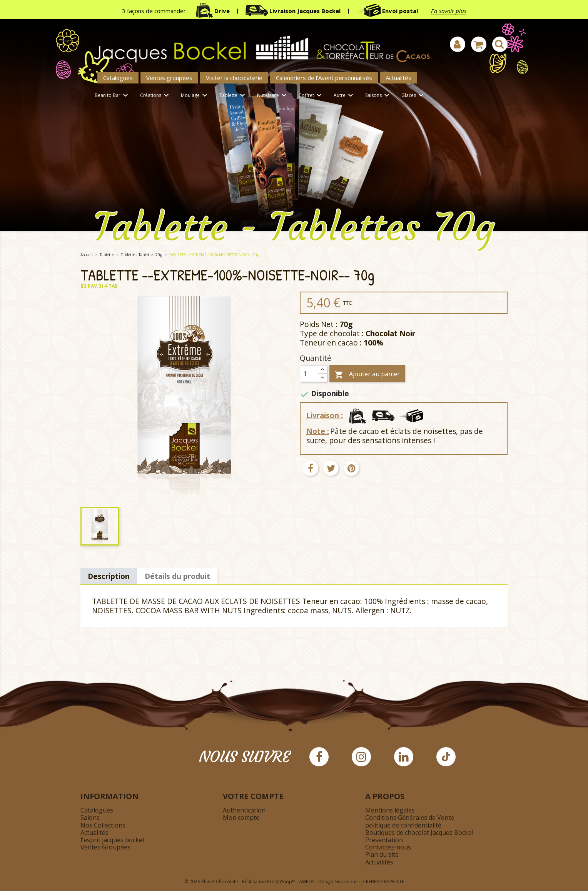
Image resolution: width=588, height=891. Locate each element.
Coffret (311, 96)
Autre (345, 96)
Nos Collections (103, 825)
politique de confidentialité (403, 825)
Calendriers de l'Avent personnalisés (324, 78)
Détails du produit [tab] (177, 576)
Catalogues (118, 78)
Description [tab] (109, 576)
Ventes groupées (169, 78)
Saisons (378, 96)
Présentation (384, 840)
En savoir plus (449, 11)
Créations (156, 96)
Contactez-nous (388, 847)
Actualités (398, 78)
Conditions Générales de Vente (410, 818)
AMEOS (307, 882)
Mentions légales (390, 810)
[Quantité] (309, 374)
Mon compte (241, 818)
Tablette (233, 96)
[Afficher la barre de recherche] (500, 44)
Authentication (244, 810)
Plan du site (382, 854)
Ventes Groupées (105, 847)
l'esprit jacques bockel (112, 840)
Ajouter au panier (367, 375)
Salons (90, 818)
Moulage (195, 96)
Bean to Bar (113, 96)
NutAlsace (273, 96)
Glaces (414, 96)
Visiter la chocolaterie (234, 78)
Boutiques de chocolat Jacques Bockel (419, 833)
